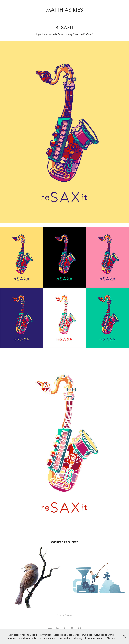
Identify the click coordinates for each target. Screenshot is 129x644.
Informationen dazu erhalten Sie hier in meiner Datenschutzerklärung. (45, 638)
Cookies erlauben (95, 638)
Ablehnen (112, 638)
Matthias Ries (64, 10)
